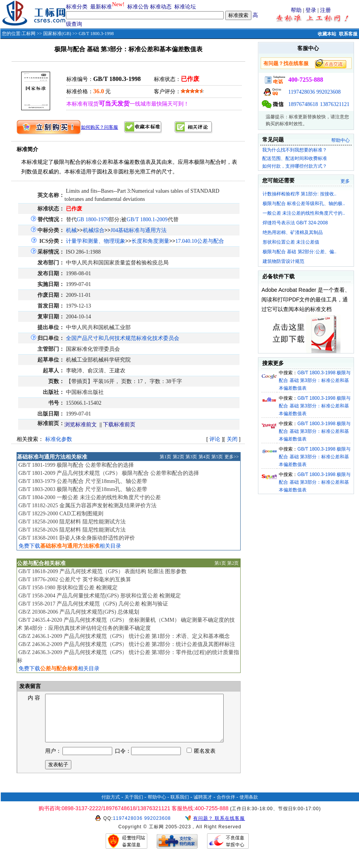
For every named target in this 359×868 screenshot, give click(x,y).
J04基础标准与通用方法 (139, 230)
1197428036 (301, 92)
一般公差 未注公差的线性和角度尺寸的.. (304, 213)
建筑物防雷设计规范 (283, 261)
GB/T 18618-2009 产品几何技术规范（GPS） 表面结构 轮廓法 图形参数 (103, 571)
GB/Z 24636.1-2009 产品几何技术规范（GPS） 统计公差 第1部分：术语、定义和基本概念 (124, 636)
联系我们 (180, 806)
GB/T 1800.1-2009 (147, 220)
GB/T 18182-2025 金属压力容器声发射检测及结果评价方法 (88, 505)
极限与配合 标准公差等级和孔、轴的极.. (304, 204)
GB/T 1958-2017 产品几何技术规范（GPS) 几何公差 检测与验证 (94, 604)
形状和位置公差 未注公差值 (291, 242)
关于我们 (134, 806)
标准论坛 (185, 7)
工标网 (29, 34)
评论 (215, 439)
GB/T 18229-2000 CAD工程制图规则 (61, 514)
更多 (345, 181)
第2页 (179, 457)
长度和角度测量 (150, 241)
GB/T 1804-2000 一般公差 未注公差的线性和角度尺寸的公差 (90, 497)
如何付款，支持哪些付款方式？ (295, 166)
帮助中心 (340, 140)
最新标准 (101, 7)
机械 (71, 230)
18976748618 (303, 104)
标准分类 (77, 7)
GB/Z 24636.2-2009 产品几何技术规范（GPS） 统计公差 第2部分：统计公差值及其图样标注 (127, 644)
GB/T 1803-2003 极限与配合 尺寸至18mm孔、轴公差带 (83, 489)
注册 (325, 10)
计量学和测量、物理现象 (96, 241)
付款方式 (111, 806)
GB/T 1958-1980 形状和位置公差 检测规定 (68, 588)
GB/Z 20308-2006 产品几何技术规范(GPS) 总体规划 (79, 612)
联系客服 (348, 34)
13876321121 (335, 104)
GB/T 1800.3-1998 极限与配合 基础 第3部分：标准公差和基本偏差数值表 (315, 380)
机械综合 (94, 230)
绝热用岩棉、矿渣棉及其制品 (293, 232)
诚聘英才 (203, 806)
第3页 (191, 457)
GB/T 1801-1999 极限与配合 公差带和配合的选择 (76, 465)
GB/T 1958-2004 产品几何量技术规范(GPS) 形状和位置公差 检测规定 (100, 596)
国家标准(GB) (57, 34)
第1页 (165, 457)
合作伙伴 (226, 806)
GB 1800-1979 (93, 220)
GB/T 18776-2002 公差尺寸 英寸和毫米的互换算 (75, 580)
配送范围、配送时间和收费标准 (295, 158)
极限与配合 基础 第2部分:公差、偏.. (299, 252)
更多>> (232, 457)
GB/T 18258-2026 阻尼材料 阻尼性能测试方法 (72, 530)
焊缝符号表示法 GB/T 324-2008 (295, 223)
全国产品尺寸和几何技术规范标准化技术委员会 (123, 338)
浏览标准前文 (81, 425)
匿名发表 (201, 760)
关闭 (232, 439)
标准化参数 (59, 439)
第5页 (217, 457)
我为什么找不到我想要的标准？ (295, 150)
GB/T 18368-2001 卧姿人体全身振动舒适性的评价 (77, 538)
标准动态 (161, 7)
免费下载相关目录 (70, 546)
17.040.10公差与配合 (200, 241)
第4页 (204, 457)
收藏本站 (327, 34)
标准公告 (138, 7)
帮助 (296, 10)
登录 (311, 10)
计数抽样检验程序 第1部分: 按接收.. (299, 194)
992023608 (328, 92)
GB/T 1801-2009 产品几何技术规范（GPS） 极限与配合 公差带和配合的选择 (109, 473)
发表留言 (30, 686)
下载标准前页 (119, 425)
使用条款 (249, 806)
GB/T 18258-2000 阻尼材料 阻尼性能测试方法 (72, 522)
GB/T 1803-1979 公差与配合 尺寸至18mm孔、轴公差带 (83, 481)
